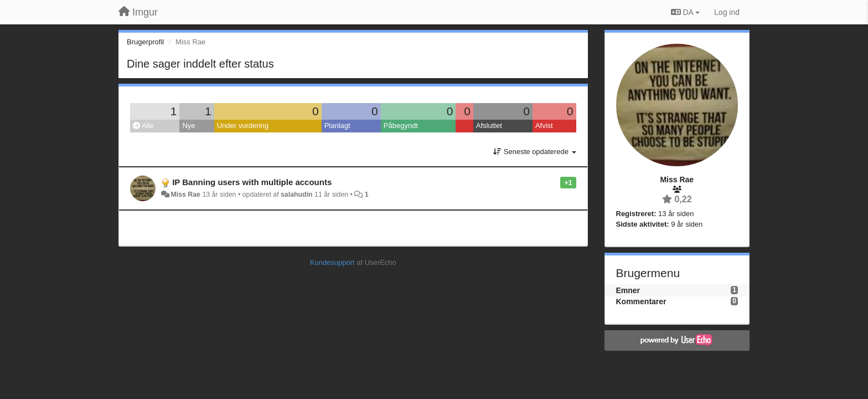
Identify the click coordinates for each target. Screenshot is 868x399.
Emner (628, 290)
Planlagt (337, 126)
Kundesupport (332, 262)
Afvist (544, 126)
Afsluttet (489, 126)
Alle (143, 126)
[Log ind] (727, 12)
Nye (188, 126)
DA (685, 12)
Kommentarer (641, 301)
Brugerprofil (145, 42)
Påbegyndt (401, 126)
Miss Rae (185, 195)
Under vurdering (243, 126)
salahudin (297, 195)
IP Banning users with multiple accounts (252, 182)
